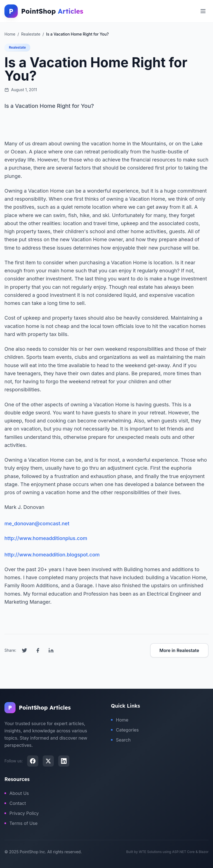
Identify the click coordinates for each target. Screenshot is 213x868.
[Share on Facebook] (38, 650)
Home (120, 720)
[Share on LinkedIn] (51, 650)
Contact (15, 803)
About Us (17, 793)
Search (121, 740)
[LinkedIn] (64, 761)
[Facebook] (33, 761)
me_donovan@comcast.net (37, 523)
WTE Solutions (150, 852)
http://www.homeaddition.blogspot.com (52, 555)
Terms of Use (21, 823)
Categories (125, 730)
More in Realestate (179, 650)
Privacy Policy (22, 813)
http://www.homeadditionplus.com (46, 538)
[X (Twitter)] (48, 761)
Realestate (17, 47)
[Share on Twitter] (24, 650)
